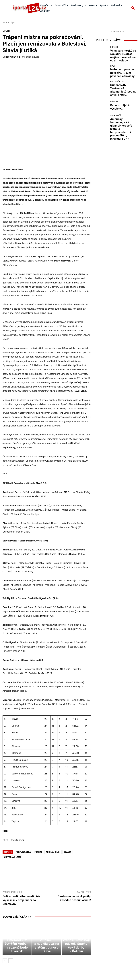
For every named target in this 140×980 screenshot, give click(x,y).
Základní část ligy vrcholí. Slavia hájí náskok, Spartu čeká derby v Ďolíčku (76, 914)
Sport (14, 22)
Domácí (114, 48)
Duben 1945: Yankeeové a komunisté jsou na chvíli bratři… (122, 84)
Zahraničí (115, 108)
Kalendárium (117, 79)
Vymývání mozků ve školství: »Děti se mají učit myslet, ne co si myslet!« (123, 54)
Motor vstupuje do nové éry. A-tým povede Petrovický (123, 69)
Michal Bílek (53, 813)
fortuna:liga (23, 813)
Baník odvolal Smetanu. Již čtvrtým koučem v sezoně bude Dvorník (17, 914)
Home (6, 22)
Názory (114, 96)
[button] (133, 8)
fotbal (38, 813)
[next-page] (11, 925)
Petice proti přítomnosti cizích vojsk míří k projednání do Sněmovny (22, 862)
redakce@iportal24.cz (76, 957)
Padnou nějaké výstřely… (122, 100)
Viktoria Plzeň (12, 818)
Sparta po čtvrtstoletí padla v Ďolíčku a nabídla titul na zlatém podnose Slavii (47, 914)
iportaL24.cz (13, 57)
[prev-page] (5, 925)
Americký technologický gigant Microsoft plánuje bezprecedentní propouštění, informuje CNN (124, 115)
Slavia (67, 813)
